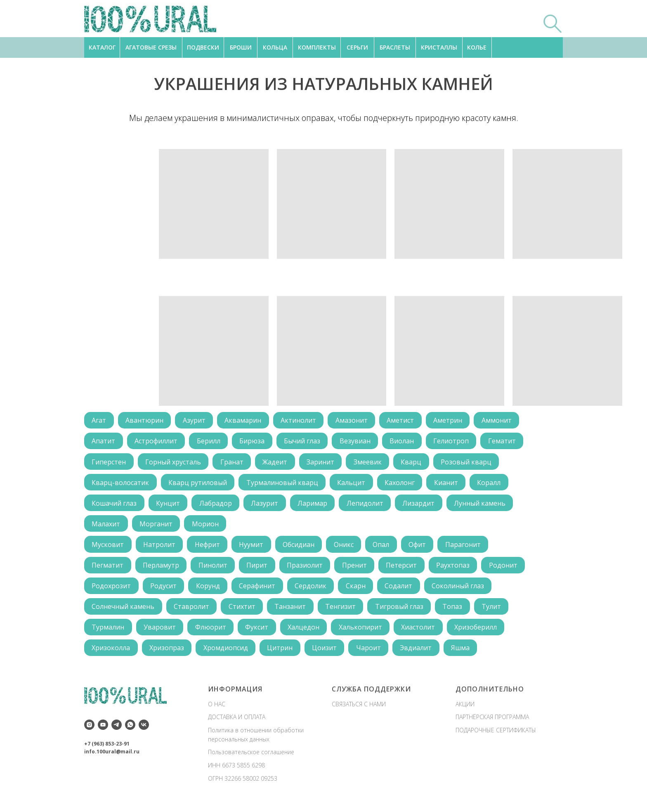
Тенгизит (343, 610)
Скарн (359, 589)
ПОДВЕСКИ (203, 47)
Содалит (402, 589)
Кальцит (353, 484)
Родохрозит (112, 589)
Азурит (195, 421)
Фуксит (259, 631)
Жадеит (277, 463)
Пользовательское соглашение (251, 756)
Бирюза (254, 442)
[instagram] (89, 729)
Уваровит (161, 631)
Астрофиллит (157, 442)
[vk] (144, 729)
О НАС (217, 708)
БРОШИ (241, 47)
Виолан (405, 442)
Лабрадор (217, 505)
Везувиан (358, 442)
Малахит (106, 526)
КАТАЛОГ (102, 47)
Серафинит (259, 589)
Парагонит (468, 547)
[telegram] (117, 729)
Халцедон (306, 631)
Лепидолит (368, 505)
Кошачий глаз (115, 505)
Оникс (347, 547)
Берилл (210, 442)
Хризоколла (111, 652)
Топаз (456, 610)
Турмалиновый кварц (283, 484)
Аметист (404, 421)
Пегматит (108, 568)
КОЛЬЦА (275, 47)
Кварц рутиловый (198, 484)
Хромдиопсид (227, 652)
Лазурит (267, 505)
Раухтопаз (457, 568)
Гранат (233, 463)
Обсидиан (301, 547)
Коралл (492, 484)
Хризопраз (168, 652)
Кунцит (169, 505)
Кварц (415, 463)
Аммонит (501, 421)
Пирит (259, 568)
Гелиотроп (455, 442)
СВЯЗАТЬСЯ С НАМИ (359, 708)
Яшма (464, 652)
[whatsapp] (130, 729)
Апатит (104, 442)
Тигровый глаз (402, 610)
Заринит (323, 463)
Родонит (508, 568)
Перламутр (162, 568)
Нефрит (209, 547)
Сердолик (313, 589)
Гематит (507, 442)
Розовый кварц (470, 463)
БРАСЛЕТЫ (395, 47)
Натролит (160, 547)
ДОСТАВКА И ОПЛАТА (237, 721)
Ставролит (192, 610)
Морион (207, 526)
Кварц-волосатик (121, 484)
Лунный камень (484, 505)
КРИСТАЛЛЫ (439, 47)
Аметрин (452, 421)
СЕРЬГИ (357, 47)
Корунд (209, 589)
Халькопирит (363, 631)
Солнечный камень (123, 610)
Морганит (157, 526)
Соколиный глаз (462, 589)
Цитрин (282, 652)
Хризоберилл (480, 631)
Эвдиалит (419, 652)
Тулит (495, 610)
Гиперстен (109, 463)
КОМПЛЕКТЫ (317, 47)
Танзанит (292, 610)
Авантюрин (145, 421)
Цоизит (327, 652)
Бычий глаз (305, 442)
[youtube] (103, 729)
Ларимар (315, 505)
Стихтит (243, 610)
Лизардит (422, 505)
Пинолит (214, 568)
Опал (385, 547)
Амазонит (354, 421)
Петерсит (405, 568)
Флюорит (212, 631)
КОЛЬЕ (477, 47)
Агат (99, 421)
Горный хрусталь (174, 463)
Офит (421, 547)
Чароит (371, 652)
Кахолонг (402, 484)
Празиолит (307, 568)
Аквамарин (245, 421)
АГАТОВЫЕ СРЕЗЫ (151, 47)
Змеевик (371, 463)
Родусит (164, 589)
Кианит (449, 484)
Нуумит (253, 547)
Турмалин (108, 631)
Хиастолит (422, 631)
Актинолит (301, 421)
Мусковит (108, 547)
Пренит (357, 568)
